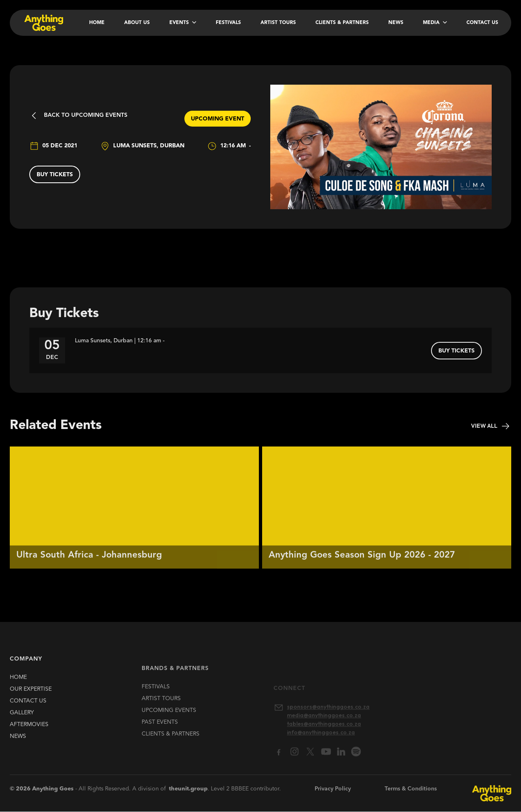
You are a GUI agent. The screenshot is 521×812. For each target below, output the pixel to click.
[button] (183, 23)
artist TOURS (161, 707)
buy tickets (55, 175)
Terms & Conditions (411, 789)
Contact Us (482, 23)
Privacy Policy (333, 789)
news (18, 740)
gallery (22, 716)
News (396, 23)
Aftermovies (29, 728)
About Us (137, 23)
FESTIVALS (156, 695)
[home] (43, 23)
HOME (18, 681)
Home (97, 23)
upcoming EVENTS (169, 719)
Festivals (228, 23)
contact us (28, 705)
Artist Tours (278, 23)
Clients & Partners (342, 23)
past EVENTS (160, 731)
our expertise (31, 693)
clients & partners (171, 742)
